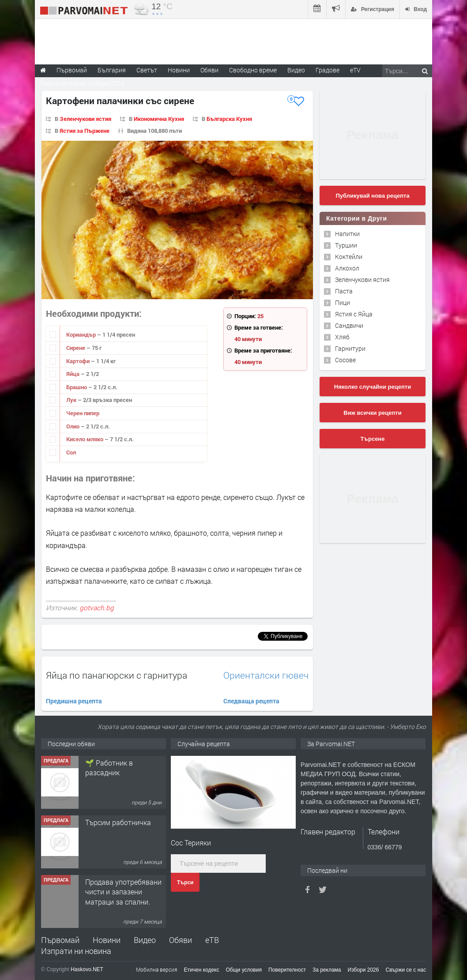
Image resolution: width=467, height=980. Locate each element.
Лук (72, 400)
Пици (343, 302)
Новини (179, 70)
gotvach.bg (97, 608)
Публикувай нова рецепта (372, 196)
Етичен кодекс (202, 970)
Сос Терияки (191, 843)
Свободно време (253, 70)
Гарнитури (350, 348)
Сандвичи (349, 325)
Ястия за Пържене (85, 131)
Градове (328, 70)
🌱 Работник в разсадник (109, 768)
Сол (71, 452)
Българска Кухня (229, 119)
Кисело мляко (85, 439)
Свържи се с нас (406, 970)
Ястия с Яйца (354, 314)
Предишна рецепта (74, 701)
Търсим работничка (118, 822)
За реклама (327, 970)
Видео (145, 940)
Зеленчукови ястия (85, 119)
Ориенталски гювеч (266, 675)
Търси (185, 882)
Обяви (181, 940)
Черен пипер (83, 413)
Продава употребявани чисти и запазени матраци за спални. (123, 892)
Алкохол (347, 268)
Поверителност (287, 970)
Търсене (373, 439)
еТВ (212, 940)
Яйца (73, 374)
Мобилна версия (157, 969)
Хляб (342, 337)
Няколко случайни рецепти (373, 387)
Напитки (347, 234)
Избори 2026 (363, 970)
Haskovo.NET (87, 969)
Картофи (79, 361)
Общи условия (244, 970)
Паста (344, 291)
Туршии (346, 245)
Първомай (60, 940)
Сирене (76, 348)
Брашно (77, 387)
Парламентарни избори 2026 (82, 83)
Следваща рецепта (251, 701)
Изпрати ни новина (76, 951)
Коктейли (349, 257)
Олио (73, 426)
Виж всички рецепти (372, 413)
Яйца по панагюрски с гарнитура (117, 675)
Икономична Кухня (159, 119)
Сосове (345, 360)
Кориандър (82, 334)
